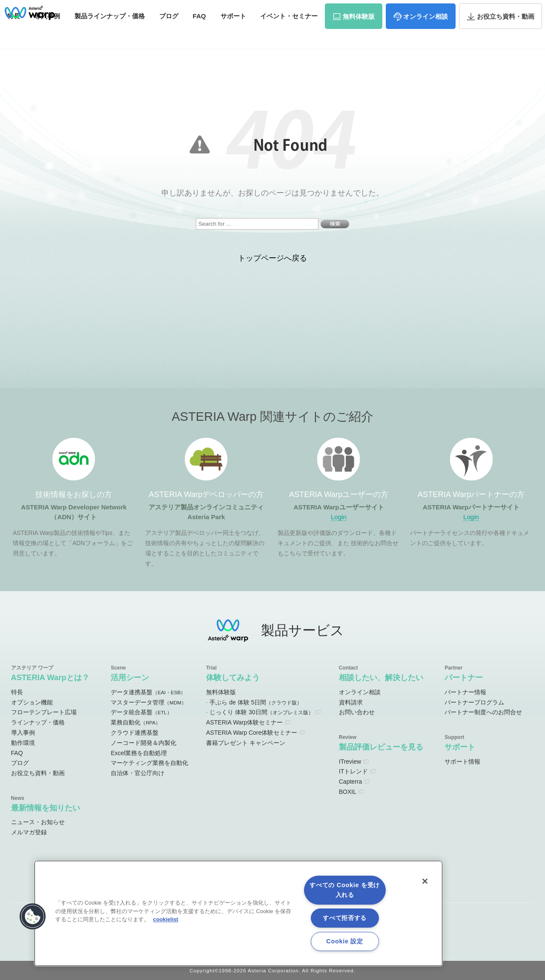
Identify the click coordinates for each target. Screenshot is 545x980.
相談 (426, 33)
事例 (47, 33)
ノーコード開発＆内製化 (143, 743)
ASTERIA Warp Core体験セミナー (252, 733)
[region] (238, 913)
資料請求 (461, 10)
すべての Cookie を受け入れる (345, 890)
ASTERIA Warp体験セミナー (244, 722)
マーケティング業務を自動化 (149, 763)
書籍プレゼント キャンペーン (246, 743)
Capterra (350, 782)
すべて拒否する (345, 918)
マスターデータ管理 (149, 702)
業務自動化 (136, 722)
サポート (233, 33)
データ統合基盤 (141, 712)
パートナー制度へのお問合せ (483, 712)
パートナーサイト (417, 10)
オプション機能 (32, 702)
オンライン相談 (360, 692)
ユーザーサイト (367, 10)
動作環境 (23, 743)
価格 (110, 33)
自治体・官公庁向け (138, 773)
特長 (17, 692)
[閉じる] (425, 881)
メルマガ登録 (29, 832)
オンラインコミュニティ (295, 10)
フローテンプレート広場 (44, 712)
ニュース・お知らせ (38, 822)
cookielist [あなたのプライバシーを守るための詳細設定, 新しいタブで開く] (166, 919)
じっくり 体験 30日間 (261, 712)
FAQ (199, 33)
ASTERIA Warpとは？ (50, 677)
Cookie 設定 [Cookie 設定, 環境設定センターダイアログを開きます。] (344, 941)
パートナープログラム (474, 702)
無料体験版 (221, 692)
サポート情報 (462, 762)
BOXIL (348, 792)
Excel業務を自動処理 (139, 753)
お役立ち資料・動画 (38, 773)
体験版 (359, 33)
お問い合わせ (502, 10)
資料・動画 (506, 33)
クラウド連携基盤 (135, 733)
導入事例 (23, 733)
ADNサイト (227, 10)
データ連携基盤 (148, 692)
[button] (33, 917)
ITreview (350, 762)
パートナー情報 (465, 692)
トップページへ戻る (272, 258)
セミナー (289, 33)
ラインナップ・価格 (38, 722)
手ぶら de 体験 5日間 (256, 702)
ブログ (169, 33)
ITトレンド (353, 771)
